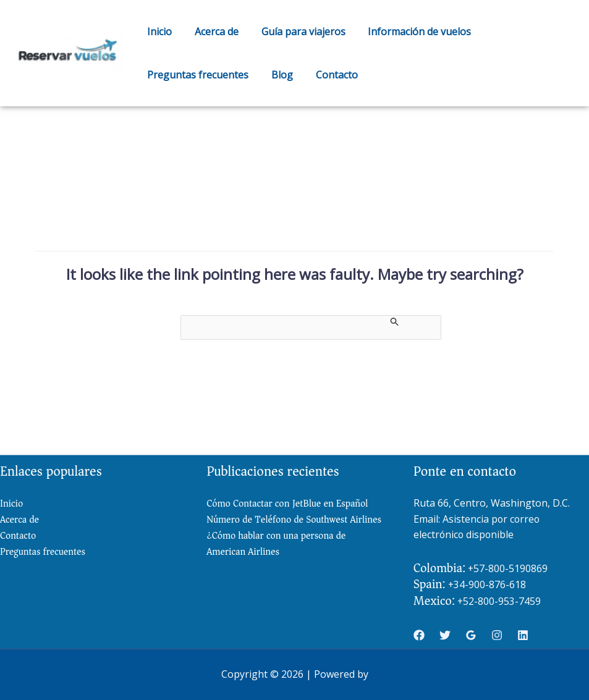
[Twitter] (445, 636)
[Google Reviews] (471, 636)
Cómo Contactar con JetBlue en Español (289, 504)
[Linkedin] (523, 636)
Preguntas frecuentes (197, 75)
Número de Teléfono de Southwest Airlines (278, 529)
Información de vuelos (409, 32)
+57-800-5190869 (508, 568)
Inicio (158, 32)
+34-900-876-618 (487, 585)
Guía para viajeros (296, 32)
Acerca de (212, 32)
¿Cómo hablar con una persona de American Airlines (278, 561)
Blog (278, 75)
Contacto (329, 75)
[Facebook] (419, 636)
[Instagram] (497, 636)
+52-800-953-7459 (499, 601)
